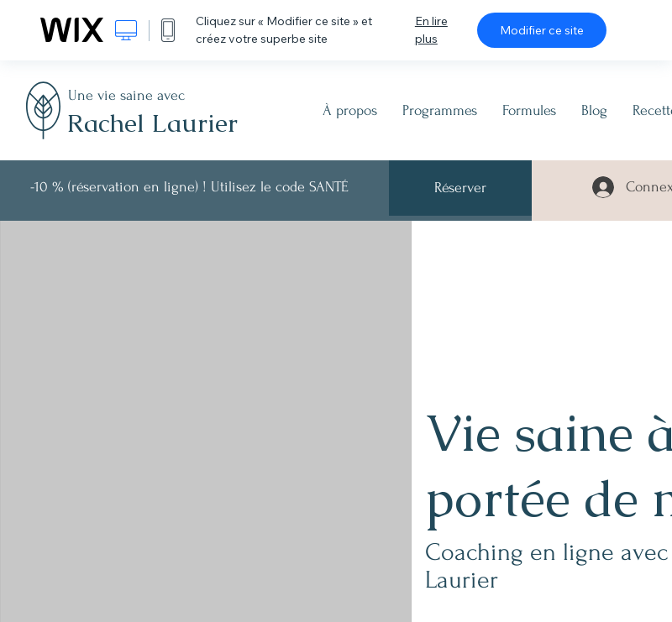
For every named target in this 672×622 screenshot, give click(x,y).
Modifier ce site (542, 30)
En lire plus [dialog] (431, 30)
